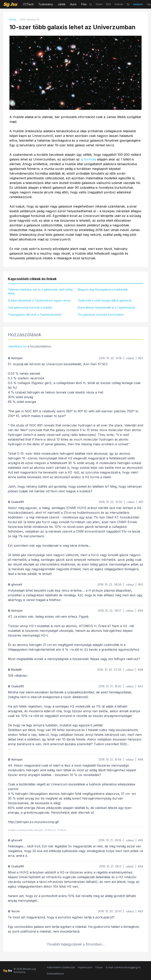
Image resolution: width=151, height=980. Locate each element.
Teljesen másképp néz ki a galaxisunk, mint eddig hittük (40, 291)
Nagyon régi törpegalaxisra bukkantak (103, 289)
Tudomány (46, 4)
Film (84, 4)
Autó (73, 4)
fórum (99, 4)
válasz (130, 358)
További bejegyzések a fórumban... (76, 944)
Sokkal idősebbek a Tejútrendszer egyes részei (39, 300)
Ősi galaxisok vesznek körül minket (101, 315)
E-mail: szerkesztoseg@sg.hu (123, 967)
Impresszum (85, 967)
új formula (88, 159)
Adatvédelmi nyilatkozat (61, 967)
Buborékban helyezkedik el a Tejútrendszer (107, 307)
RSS (109, 4)
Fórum (99, 967)
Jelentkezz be (17, 346)
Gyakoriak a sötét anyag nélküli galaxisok (105, 300)
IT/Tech (28, 4)
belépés (138, 4)
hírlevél (119, 4)
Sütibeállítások (55, 974)
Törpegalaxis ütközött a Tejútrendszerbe (35, 315)
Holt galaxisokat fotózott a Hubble (30, 307)
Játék (62, 4)
